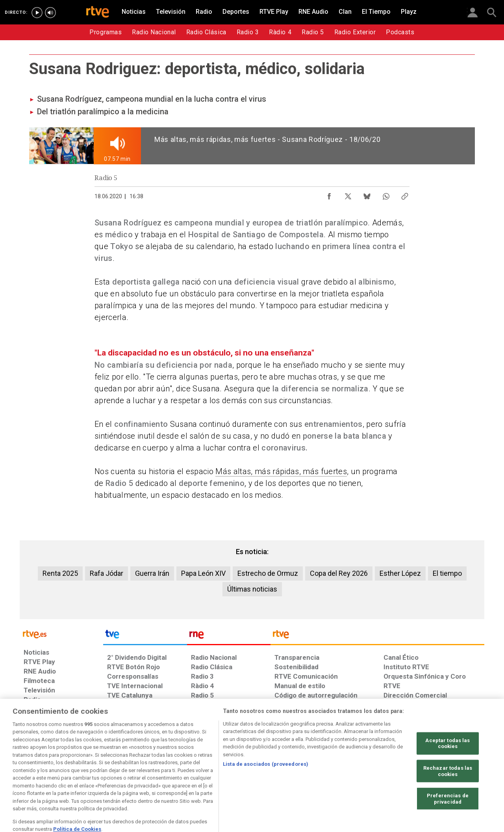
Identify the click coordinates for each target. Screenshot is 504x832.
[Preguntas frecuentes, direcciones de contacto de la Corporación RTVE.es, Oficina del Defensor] (388, 771)
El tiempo (447, 573)
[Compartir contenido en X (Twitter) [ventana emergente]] (348, 194)
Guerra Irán (152, 573)
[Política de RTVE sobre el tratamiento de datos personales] (96, 771)
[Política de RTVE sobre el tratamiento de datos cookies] (166, 771)
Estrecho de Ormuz (268, 573)
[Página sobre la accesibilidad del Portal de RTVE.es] (299, 771)
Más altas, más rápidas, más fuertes (281, 471)
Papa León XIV (203, 573)
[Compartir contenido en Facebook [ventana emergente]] (329, 194)
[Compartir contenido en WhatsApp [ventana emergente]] (386, 194)
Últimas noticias (252, 589)
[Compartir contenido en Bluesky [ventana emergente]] (367, 194)
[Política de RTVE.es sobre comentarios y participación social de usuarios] (449, 771)
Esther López (400, 573)
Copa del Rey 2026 (339, 573)
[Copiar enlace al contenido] (405, 194)
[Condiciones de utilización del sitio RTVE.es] (36, 771)
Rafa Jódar (107, 573)
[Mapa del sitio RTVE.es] (346, 771)
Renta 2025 (60, 573)
